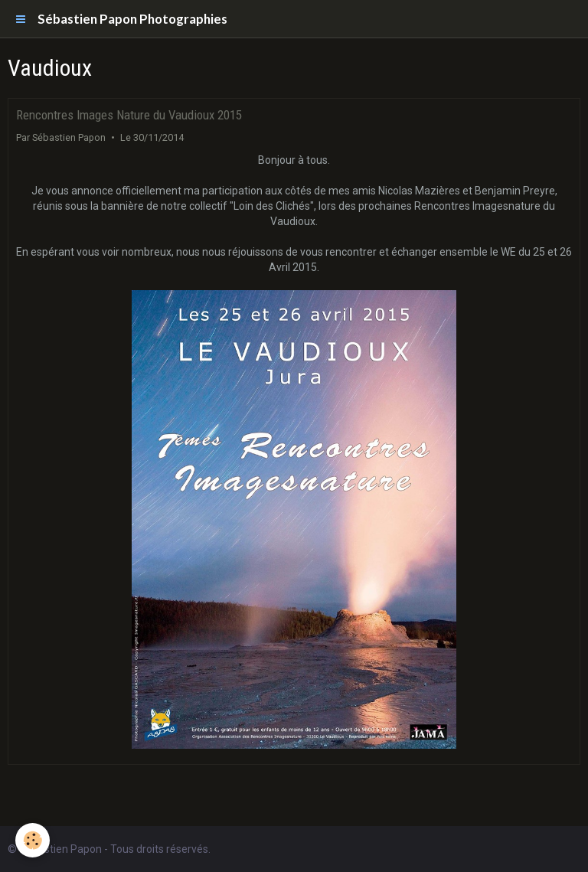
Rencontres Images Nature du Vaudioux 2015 (129, 115)
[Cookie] (33, 840)
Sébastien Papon (69, 137)
